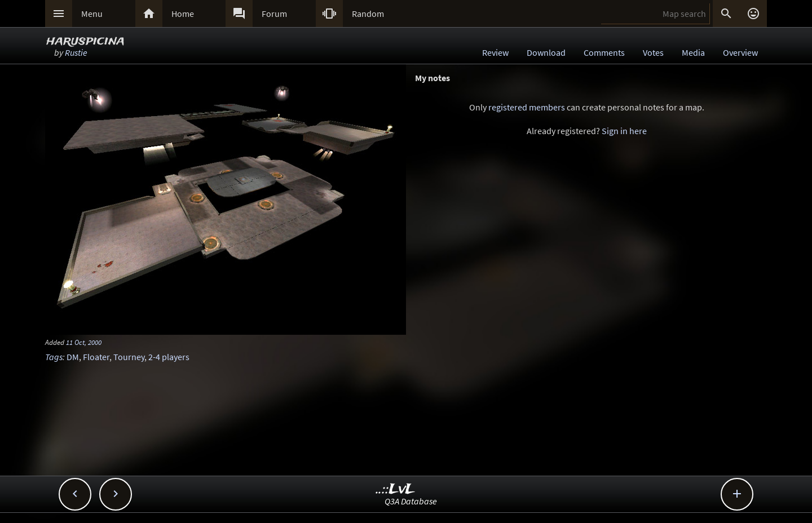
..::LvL (396, 489)
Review (495, 52)
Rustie (76, 52)
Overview (740, 52)
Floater (96, 357)
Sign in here (624, 131)
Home (183, 14)
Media (693, 52)
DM (73, 357)
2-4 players (169, 357)
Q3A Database (411, 501)
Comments (604, 52)
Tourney (129, 357)
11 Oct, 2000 (84, 342)
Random (368, 14)
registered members (527, 107)
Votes (653, 52)
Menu (92, 14)
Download (546, 52)
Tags (54, 357)
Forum (274, 14)
